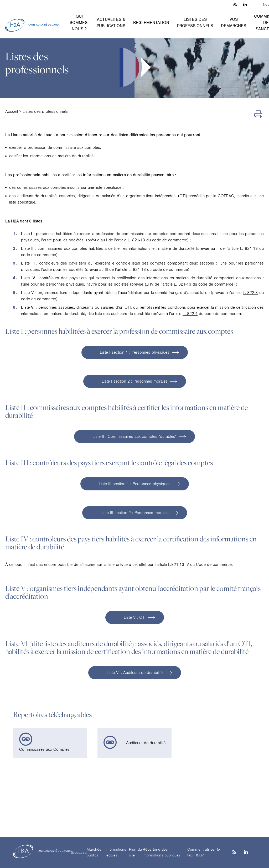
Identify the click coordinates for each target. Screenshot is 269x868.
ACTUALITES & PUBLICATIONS (111, 23)
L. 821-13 (136, 240)
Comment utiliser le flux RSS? (204, 852)
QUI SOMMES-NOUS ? (79, 23)
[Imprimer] (258, 115)
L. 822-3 (250, 293)
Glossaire (79, 852)
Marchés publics (94, 852)
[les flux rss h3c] (235, 5)
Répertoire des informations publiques (162, 852)
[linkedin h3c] (245, 5)
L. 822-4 (190, 314)
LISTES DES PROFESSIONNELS (195, 23)
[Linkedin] (246, 853)
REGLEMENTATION (151, 23)
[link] (50, 743)
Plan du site (135, 852)
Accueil (12, 111)
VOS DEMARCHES (234, 23)
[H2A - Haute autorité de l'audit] (33, 25)
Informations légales (116, 852)
